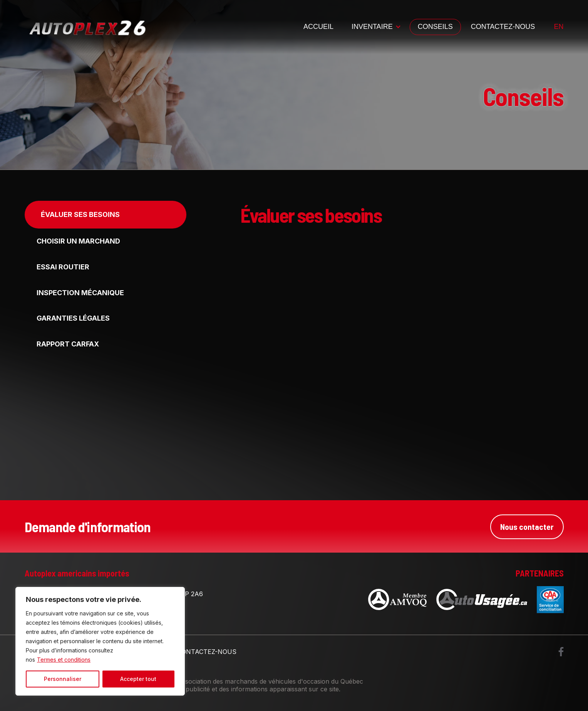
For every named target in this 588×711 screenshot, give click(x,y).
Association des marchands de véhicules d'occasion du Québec (270, 681)
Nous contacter (527, 526)
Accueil (318, 27)
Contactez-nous (503, 27)
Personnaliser (63, 679)
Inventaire (372, 27)
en (559, 27)
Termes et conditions (64, 660)
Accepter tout (138, 679)
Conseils (435, 27)
